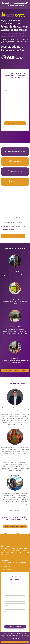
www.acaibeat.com (8, 570)
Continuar (15, 642)
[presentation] (16, 115)
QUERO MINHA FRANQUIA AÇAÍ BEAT (13, 236)
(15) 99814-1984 (7, 567)
